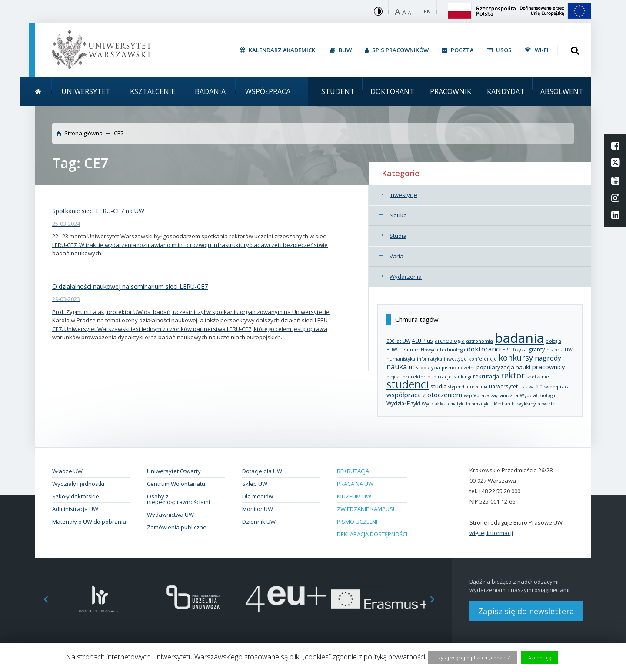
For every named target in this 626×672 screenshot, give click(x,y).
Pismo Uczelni (357, 522)
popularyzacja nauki (503, 367)
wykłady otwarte (536, 403)
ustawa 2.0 (531, 387)
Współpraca (268, 91)
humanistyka (401, 359)
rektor (513, 375)
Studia (398, 236)
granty (537, 349)
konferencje (483, 359)
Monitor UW (258, 509)
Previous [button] (41, 599)
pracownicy (548, 367)
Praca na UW (355, 484)
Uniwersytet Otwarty (174, 471)
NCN (414, 367)
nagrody (548, 358)
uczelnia (479, 387)
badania (519, 338)
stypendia (458, 387)
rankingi (462, 377)
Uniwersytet (86, 91)
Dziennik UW (259, 522)
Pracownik (451, 91)
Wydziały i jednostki (78, 484)
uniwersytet (503, 386)
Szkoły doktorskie (76, 496)
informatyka (430, 359)
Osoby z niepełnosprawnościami (178, 499)
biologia (553, 341)
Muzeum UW (354, 496)
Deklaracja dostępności (372, 534)
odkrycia (430, 368)
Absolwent (562, 91)
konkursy (516, 358)
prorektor (414, 377)
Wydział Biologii (538, 395)
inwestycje (455, 359)
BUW (392, 350)
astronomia (480, 341)
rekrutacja (486, 376)
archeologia (450, 341)
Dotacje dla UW (262, 471)
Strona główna (83, 133)
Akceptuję (540, 657)
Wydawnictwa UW (170, 515)
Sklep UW (255, 484)
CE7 (119, 133)
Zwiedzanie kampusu (367, 509)
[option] (99, 599)
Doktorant (392, 91)
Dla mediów (258, 496)
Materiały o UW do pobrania (89, 522)
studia (438, 386)
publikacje (440, 376)
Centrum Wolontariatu (176, 484)
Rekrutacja (353, 471)
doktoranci (484, 349)
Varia (396, 256)
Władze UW (67, 471)
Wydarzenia (406, 277)
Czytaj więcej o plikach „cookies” (473, 657)
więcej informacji (491, 533)
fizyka (520, 349)
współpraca (557, 386)
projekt (394, 377)
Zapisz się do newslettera (526, 611)
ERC (507, 350)
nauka (397, 367)
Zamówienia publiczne (177, 527)
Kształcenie (153, 91)
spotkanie (538, 376)
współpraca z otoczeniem (424, 395)
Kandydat (506, 91)
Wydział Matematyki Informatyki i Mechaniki (469, 404)
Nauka (398, 215)
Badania (210, 91)
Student (338, 91)
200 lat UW (398, 341)
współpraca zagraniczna (491, 395)
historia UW (559, 350)
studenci (408, 384)
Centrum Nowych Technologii (432, 350)
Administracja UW (75, 509)
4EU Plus (423, 341)
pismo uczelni (458, 367)
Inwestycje (403, 195)
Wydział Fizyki (403, 403)
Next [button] (437, 599)
